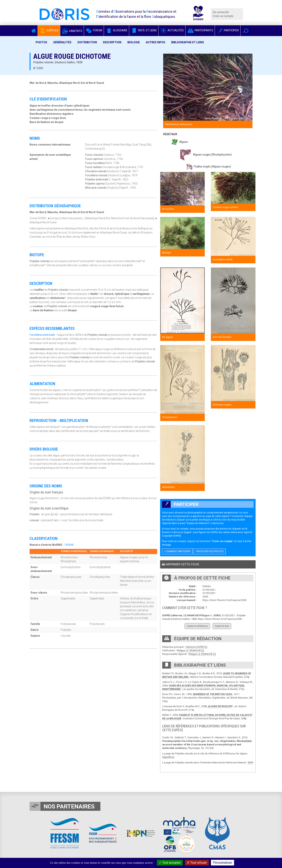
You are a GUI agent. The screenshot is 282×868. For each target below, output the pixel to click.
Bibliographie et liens (188, 42)
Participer (228, 30)
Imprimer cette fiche (181, 564)
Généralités (62, 42)
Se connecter (221, 12)
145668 (69, 545)
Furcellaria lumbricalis (42, 335)
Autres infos (155, 42)
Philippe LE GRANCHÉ (189, 650)
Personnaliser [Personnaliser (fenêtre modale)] (223, 863)
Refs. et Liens (144, 30)
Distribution (87, 42)
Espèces (49, 30)
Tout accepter (170, 863)
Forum (94, 30)
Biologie (134, 42)
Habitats (72, 31)
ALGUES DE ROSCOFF (220, 706)
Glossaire (116, 30)
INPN (250, 763)
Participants (200, 30)
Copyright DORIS (171, 536)
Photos (41, 42)
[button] (246, 31)
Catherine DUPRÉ (195, 647)
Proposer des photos (209, 551)
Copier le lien (222, 626)
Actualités (172, 30)
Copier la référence (197, 626)
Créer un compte (223, 16)
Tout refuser (197, 863)
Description (112, 42)
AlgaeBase (168, 757)
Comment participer (177, 551)
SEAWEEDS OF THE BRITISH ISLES (212, 694)
